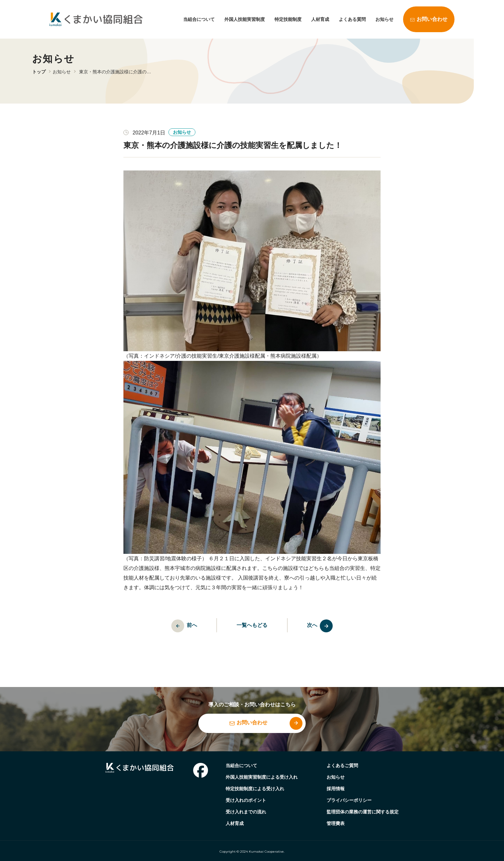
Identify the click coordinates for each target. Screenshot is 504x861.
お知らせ (384, 19)
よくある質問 (352, 19)
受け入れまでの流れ (246, 812)
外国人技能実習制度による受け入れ (262, 777)
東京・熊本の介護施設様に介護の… (115, 72)
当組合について (199, 19)
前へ (181, 626)
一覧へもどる (252, 625)
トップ (39, 72)
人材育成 (320, 19)
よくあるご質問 (342, 765)
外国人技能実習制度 (245, 19)
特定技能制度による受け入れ (255, 789)
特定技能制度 (288, 19)
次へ (324, 626)
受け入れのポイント (246, 800)
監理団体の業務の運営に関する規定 (363, 812)
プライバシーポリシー (349, 800)
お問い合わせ (432, 19)
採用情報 (336, 789)
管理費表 (336, 823)
